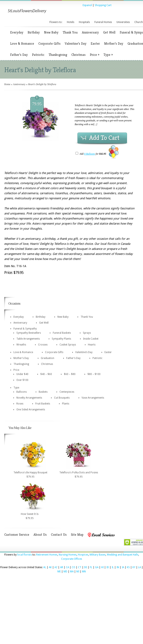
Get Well (109, 32)
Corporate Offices (72, 559)
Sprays (87, 333)
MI (78, 572)
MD (65, 572)
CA (67, 567)
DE (86, 567)
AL (45, 567)
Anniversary (90, 32)
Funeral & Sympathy (25, 329)
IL (113, 567)
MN (84, 572)
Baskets (43, 392)
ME (59, 572)
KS (128, 567)
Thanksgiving (58, 55)
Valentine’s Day (76, 44)
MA (72, 572)
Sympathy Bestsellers (29, 333)
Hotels (71, 22)
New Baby (51, 32)
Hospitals (84, 22)
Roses (20, 404)
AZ (56, 567)
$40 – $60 (46, 374)
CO (73, 567)
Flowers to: (56, 22)
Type (108, 55)
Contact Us (59, 535)
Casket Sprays (68, 345)
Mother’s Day (114, 44)
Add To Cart (104, 138)
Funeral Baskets (62, 333)
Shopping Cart (103, 5)
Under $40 (22, 374)
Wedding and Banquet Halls (123, 555)
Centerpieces (67, 392)
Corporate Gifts (49, 44)
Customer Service (17, 535)
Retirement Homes (47, 555)
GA (97, 567)
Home (7, 84)
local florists (24, 555)
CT (80, 567)
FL (91, 567)
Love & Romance (22, 44)
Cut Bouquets (62, 398)
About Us (40, 535)
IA (123, 567)
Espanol (87, 5)
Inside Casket (91, 339)
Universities (123, 22)
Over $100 (22, 380)
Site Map (77, 535)
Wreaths (21, 345)
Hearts (92, 345)
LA (140, 567)
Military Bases (98, 555)
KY (134, 567)
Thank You (70, 32)
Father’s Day (19, 55)
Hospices (83, 555)
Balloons (22, 392)
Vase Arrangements (93, 398)
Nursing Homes (68, 555)
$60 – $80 (70, 374)
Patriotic (38, 55)
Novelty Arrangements (29, 398)
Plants (66, 404)
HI (102, 567)
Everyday (17, 32)
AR (62, 567)
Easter (95, 44)
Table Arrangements (28, 339)
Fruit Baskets (43, 404)
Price (95, 55)
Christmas (78, 55)
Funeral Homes (103, 22)
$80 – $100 (94, 374)
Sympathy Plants (61, 339)
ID (108, 567)
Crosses (43, 345)
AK (50, 567)
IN (118, 567)
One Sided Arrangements (31, 410)
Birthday (34, 32)
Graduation (48, 358)
